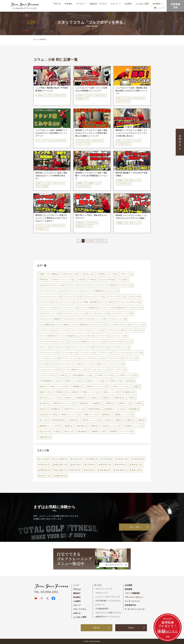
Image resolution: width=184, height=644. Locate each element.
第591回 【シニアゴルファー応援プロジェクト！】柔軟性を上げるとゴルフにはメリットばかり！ (51, 218)
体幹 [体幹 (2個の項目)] (43, 386)
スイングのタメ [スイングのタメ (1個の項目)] (136, 330)
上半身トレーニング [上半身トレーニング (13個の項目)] (128, 375)
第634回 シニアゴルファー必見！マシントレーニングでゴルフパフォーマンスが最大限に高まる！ (131, 133)
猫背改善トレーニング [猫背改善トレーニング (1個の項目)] (115, 409)
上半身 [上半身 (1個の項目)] (63, 375)
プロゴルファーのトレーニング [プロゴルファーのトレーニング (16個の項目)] (67, 364)
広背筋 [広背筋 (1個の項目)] (106, 398)
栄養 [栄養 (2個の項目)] (140, 403)
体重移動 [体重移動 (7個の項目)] (77, 386)
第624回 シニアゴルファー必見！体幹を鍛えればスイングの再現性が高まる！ (51, 176)
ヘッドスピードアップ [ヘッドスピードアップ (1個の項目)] (115, 364)
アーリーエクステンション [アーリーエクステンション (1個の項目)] (51, 291)
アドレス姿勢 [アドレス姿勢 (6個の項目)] (110, 285)
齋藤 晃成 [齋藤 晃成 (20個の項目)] (61, 476)
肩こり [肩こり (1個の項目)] (44, 420)
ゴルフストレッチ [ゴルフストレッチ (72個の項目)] (101, 313)
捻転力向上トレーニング (85, 226)
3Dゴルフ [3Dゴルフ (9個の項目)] (88, 274)
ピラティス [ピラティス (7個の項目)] (106, 353)
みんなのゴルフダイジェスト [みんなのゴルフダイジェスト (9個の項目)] (52, 285)
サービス (81, 4)
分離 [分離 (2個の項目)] (137, 386)
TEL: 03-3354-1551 (46, 592)
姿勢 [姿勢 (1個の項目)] (69, 398)
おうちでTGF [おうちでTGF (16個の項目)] (108, 280)
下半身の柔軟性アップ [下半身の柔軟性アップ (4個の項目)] (49, 381)
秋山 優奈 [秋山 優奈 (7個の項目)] (61, 470)
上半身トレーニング (83, 95)
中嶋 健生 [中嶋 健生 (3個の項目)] (93, 459)
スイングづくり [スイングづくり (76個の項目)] (116, 330)
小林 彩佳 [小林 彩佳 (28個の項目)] (139, 459)
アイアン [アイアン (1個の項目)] (74, 285)
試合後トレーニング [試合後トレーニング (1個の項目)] (134, 426)
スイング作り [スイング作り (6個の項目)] (88, 336)
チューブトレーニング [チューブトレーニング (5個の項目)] (85, 347)
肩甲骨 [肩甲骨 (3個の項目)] (74, 420)
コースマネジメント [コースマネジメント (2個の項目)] (69, 308)
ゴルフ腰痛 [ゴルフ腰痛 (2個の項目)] (65, 325)
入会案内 (128, 4)
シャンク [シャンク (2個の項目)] (64, 330)
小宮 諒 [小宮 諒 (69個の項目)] (108, 459)
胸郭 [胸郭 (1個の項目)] (130, 420)
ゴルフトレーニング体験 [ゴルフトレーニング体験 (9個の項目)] (50, 319)
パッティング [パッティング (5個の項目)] (89, 353)
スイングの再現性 (43, 187)
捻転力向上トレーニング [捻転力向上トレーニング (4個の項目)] (64, 403)
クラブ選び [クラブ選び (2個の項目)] (110, 302)
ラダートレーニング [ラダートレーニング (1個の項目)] (101, 370)
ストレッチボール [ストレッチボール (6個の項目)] (48, 341)
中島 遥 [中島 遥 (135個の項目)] (78, 459)
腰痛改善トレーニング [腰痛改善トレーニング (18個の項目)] (50, 426)
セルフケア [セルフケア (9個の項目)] (116, 341)
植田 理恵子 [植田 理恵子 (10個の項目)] (61, 464)
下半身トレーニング (43, 95)
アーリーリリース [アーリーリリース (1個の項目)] (75, 291)
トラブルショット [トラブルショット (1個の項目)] (122, 347)
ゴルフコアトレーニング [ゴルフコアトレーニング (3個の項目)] (50, 313)
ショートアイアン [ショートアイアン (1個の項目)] (81, 330)
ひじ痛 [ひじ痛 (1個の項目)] (124, 280)
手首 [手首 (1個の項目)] (132, 398)
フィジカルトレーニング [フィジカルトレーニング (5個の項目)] (50, 358)
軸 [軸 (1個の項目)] (58, 431)
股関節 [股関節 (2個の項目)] (106, 415)
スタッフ (115, 4)
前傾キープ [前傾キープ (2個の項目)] (45, 392)
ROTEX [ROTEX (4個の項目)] (44, 280)
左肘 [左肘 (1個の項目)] (94, 398)
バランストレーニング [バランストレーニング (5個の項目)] (49, 353)
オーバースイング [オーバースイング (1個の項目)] (118, 296)
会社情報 (157, 4)
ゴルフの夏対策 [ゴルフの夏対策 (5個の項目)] (90, 308)
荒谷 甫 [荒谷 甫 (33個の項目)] (76, 470)
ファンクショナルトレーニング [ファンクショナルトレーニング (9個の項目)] (130, 353)
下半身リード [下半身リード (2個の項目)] (116, 381)
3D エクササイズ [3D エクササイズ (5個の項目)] (71, 274)
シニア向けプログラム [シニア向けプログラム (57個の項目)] (120, 325)
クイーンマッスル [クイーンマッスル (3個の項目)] (67, 302)
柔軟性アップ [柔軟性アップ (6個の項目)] (125, 403)
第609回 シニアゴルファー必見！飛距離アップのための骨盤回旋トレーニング (91, 176)
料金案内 (69, 4)
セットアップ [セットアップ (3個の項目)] (99, 341)
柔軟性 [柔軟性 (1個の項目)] (110, 403)
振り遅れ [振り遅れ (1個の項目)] (44, 403)
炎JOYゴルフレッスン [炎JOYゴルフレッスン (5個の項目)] (75, 409)
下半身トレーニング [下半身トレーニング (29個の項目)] (95, 381)
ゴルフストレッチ (43, 226)
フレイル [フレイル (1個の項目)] (44, 364)
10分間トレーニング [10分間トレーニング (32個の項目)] (107, 274)
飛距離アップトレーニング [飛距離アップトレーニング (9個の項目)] (122, 431)
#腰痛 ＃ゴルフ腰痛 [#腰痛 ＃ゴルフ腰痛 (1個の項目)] (49, 274)
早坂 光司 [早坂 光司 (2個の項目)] (45, 464)
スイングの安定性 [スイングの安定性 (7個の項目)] (69, 336)
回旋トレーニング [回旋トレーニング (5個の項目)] (112, 392)
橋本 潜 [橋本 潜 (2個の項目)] (77, 464)
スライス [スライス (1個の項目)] (65, 341)
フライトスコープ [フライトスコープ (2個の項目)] (115, 358)
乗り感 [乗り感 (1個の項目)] (131, 381)
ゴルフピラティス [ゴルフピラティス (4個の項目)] (74, 319)
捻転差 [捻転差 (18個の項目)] (84, 403)
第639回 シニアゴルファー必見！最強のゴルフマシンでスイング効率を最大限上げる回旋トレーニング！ (91, 133)
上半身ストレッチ (83, 99)
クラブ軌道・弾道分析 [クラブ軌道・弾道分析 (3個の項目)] (89, 302)
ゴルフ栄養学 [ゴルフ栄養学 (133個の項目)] (47, 325)
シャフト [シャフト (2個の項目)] (140, 325)
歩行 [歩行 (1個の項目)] (43, 409)
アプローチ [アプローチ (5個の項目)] (127, 285)
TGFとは (57, 4)
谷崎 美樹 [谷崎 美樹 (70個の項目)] (105, 470)
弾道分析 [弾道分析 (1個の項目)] (119, 398)
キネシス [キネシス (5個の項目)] (136, 296)
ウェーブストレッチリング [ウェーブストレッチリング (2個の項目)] (51, 296)
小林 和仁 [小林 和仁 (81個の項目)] (123, 459)
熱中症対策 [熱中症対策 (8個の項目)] (95, 409)
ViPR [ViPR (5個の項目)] (93, 280)
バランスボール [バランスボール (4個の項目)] (71, 353)
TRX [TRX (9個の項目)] (82, 280)
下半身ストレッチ (43, 229)
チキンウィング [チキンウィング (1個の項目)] (63, 347)
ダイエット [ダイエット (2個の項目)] (45, 347)
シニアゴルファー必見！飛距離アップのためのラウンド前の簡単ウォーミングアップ (51, 133)
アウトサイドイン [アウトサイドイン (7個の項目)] (91, 285)
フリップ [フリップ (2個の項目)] (133, 358)
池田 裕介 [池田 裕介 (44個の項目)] (106, 464)
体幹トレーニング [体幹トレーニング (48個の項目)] (59, 386)
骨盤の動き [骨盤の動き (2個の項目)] (45, 437)
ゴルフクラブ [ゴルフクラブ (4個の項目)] (136, 308)
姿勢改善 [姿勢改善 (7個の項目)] (81, 398)
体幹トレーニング (123, 98)
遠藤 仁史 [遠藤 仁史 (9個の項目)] (137, 470)
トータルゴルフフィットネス (25, 8)
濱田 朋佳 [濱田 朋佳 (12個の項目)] (45, 470)
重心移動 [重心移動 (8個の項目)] (83, 431)
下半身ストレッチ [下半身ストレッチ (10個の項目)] (72, 381)
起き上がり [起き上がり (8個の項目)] (45, 431)
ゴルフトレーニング (124, 102)
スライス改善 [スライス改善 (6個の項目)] (81, 341)
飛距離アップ (81, 183)
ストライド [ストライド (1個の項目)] (105, 336)
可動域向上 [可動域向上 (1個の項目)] (61, 392)
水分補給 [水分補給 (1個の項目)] (55, 409)
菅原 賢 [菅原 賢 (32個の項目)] (90, 470)
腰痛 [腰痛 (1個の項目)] (142, 420)
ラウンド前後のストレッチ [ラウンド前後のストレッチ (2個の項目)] (76, 370)
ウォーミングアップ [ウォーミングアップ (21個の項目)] (96, 296)
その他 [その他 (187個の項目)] (45, 459)
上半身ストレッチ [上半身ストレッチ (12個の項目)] (105, 375)
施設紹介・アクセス (98, 4)
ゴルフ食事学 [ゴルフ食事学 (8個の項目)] (81, 325)
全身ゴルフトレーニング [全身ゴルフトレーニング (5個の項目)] (97, 386)
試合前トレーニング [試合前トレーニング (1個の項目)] (112, 426)
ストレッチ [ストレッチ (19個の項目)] (121, 336)
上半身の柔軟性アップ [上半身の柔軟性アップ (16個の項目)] (82, 375)
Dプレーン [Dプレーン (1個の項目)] (127, 274)
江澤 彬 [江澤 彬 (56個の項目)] (91, 464)
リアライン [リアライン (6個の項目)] (120, 370)
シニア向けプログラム (59, 95)
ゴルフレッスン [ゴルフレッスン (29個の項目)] (119, 319)
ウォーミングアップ (43, 141)
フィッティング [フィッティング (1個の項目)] (73, 358)
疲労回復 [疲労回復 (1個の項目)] (134, 409)
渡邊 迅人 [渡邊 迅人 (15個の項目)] (137, 464)
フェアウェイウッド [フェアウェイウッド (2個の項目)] (94, 358)
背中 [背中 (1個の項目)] (108, 420)
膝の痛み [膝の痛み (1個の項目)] (82, 426)
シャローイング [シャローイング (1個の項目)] (47, 330)
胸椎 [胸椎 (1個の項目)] (119, 420)
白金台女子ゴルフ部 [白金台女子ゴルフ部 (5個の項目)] (49, 415)
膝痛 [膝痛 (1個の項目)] (95, 426)
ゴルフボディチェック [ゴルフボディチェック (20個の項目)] (97, 319)
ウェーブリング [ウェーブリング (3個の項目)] (74, 296)
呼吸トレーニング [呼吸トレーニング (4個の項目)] (91, 392)
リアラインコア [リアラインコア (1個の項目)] (47, 375)
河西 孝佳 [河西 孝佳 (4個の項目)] (121, 464)
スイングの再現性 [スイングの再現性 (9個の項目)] (48, 336)
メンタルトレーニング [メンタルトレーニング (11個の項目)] (50, 370)
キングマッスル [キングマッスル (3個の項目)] (47, 302)
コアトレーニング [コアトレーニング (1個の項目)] (48, 308)
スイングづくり (82, 141)
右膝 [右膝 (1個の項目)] (75, 392)
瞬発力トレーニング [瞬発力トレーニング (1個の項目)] (71, 415)
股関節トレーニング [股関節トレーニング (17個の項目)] (124, 415)
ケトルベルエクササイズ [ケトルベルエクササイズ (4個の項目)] (131, 302)
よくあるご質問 (142, 4)
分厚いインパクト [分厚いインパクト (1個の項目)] (121, 386)
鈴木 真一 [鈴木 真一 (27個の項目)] (45, 476)
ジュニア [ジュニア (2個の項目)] (99, 330)
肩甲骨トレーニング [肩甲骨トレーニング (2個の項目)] (92, 420)
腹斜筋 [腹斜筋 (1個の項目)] (69, 426)
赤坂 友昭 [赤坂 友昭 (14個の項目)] (121, 470)
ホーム (35, 39)
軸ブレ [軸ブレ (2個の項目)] (69, 431)
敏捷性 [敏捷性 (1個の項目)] (97, 403)
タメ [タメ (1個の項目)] (129, 341)
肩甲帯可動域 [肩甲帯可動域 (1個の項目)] (59, 420)
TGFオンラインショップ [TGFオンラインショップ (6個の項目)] (64, 280)
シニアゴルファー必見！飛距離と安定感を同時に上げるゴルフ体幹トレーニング (131, 91)
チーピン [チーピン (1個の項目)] (104, 347)
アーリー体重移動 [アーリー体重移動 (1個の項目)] (96, 291)
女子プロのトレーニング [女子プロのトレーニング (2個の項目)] (50, 398)
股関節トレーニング (95, 183)
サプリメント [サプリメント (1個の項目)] (99, 325)
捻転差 (80, 223)
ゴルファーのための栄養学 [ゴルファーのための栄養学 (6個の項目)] (114, 308)
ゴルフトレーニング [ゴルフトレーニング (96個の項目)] (124, 313)
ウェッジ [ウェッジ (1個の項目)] (114, 291)
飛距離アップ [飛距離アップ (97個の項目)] (99, 431)
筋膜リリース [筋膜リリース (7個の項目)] (91, 415)
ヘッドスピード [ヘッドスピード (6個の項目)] (93, 364)
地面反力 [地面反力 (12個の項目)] (130, 392)
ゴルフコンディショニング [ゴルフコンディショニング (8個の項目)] (77, 313)
